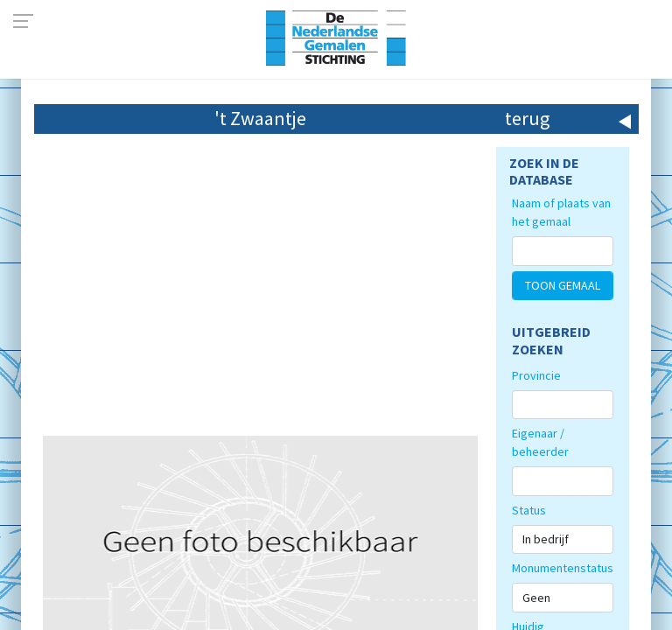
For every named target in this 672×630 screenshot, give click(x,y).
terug (527, 118)
